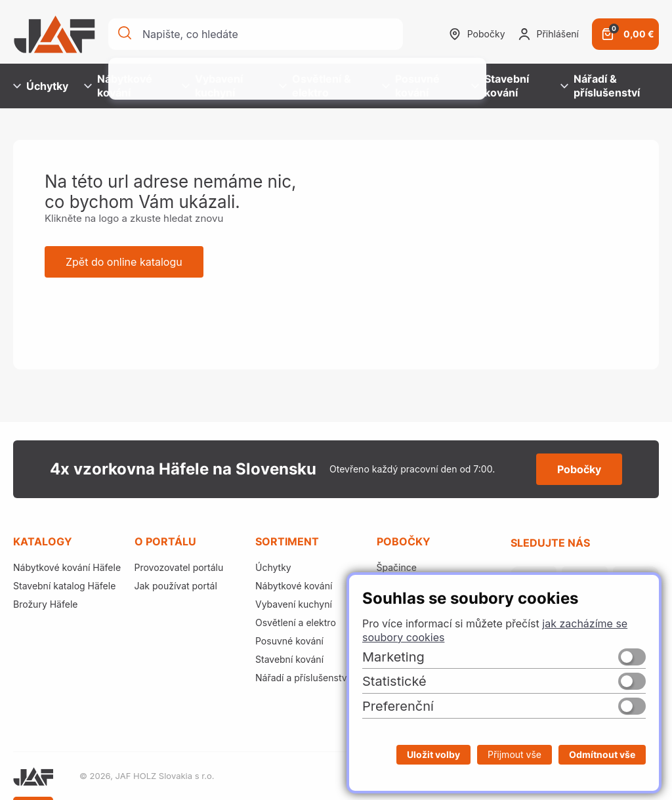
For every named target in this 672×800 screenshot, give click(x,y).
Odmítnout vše (602, 754)
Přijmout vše (514, 754)
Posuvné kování (411, 86)
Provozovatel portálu (179, 567)
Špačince (397, 567)
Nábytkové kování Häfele (67, 567)
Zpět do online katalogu (124, 262)
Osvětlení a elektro (296, 622)
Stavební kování (500, 86)
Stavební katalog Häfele (64, 586)
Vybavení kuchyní (212, 86)
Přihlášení (549, 34)
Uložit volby (433, 754)
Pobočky (477, 34)
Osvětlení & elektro (315, 86)
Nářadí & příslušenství (600, 86)
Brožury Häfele (45, 604)
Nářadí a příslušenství (302, 678)
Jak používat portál (176, 586)
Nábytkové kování (118, 86)
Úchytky (41, 86)
